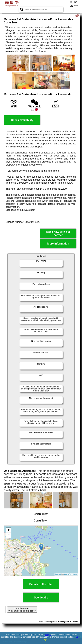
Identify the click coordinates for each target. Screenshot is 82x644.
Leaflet (58, 574)
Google (48, 635)
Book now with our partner (58, 233)
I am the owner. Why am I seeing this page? (22, 610)
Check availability (22, 120)
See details (41, 598)
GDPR (78, 637)
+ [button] (9, 530)
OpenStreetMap (71, 574)
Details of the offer (41, 584)
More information (58, 244)
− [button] (9, 535)
